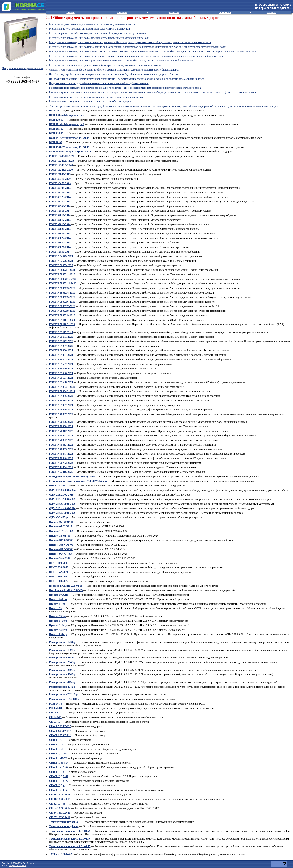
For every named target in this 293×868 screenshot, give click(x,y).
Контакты (271, 13)
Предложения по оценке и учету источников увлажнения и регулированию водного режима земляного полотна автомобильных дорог (127, 79)
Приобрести (225, 13)
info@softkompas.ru (17, 865)
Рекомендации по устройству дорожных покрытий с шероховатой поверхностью (96, 97)
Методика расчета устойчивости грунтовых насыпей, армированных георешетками (98, 33)
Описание (122, 13)
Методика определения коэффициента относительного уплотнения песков (92, 24)
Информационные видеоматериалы (22, 68)
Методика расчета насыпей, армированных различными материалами (90, 29)
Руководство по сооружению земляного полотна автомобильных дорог (90, 101)
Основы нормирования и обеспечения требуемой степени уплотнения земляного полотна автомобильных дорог (114, 70)
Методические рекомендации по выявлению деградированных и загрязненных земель (99, 38)
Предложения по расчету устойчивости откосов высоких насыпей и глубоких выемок (99, 83)
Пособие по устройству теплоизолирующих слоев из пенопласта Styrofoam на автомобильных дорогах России (113, 74)
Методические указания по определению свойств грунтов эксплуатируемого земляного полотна (105, 65)
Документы (173, 13)
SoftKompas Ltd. (30, 863)
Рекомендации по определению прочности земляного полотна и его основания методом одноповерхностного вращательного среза (125, 88)
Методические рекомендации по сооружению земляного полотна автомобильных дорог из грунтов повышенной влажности (121, 60)
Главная (70, 13)
